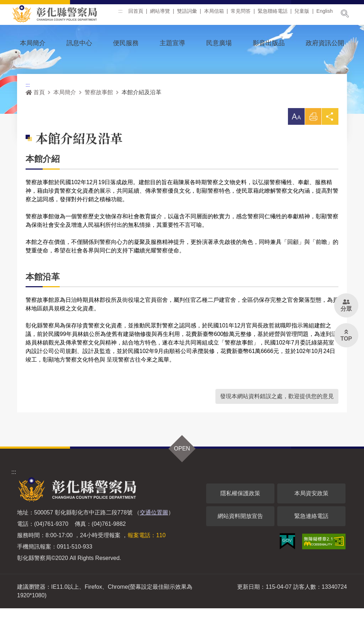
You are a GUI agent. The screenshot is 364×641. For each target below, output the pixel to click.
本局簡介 (33, 43)
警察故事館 (99, 124)
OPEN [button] (182, 481)
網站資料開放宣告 (240, 549)
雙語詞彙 (189, 14)
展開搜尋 (345, 14)
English (327, 14)
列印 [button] (312, 151)
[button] (295, 149)
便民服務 (126, 43)
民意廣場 (219, 43)
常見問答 (243, 14)
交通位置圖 (154, 545)
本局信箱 (216, 14)
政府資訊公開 (325, 43)
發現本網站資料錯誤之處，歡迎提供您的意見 (277, 429)
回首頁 (138, 14)
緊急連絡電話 (311, 549)
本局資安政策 (311, 526)
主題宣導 (172, 43)
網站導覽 (162, 14)
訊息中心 (79, 43)
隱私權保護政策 (240, 526)
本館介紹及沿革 (141, 124)
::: (123, 14)
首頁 (35, 124)
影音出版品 (269, 43)
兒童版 (305, 14)
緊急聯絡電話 (275, 14)
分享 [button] (330, 151)
